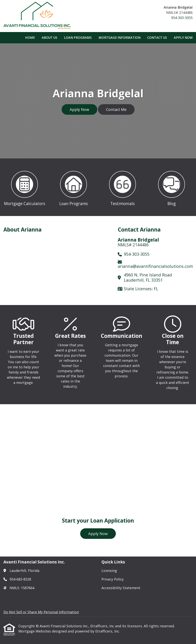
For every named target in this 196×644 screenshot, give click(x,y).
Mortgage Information (120, 38)
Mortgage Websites (35, 631)
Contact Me (116, 109)
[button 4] (171, 187)
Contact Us (157, 38)
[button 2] (73, 187)
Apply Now (183, 38)
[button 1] (24, 187)
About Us (49, 38)
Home (30, 38)
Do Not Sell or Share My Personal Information (41, 612)
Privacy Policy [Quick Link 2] (113, 579)
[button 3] (122, 187)
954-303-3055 (182, 18)
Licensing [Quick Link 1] (109, 571)
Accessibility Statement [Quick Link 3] (121, 588)
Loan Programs (78, 38)
